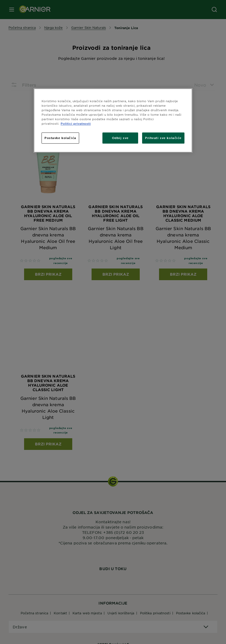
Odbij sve (120, 138)
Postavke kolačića (60, 138)
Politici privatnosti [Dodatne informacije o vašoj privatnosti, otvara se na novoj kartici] (76, 123)
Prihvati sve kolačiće (163, 138)
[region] (113, 120)
